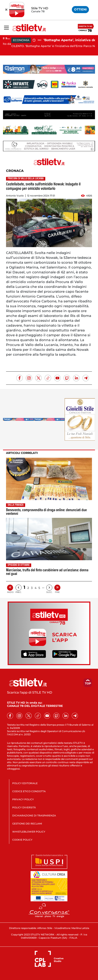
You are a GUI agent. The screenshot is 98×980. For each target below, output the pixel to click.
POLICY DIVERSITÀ (24, 807)
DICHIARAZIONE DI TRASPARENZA (34, 815)
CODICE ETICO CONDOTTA (29, 791)
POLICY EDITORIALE (25, 783)
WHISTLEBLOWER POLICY (29, 832)
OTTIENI (80, 9)
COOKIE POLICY (22, 840)
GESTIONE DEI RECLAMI (27, 824)
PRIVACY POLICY (23, 799)
